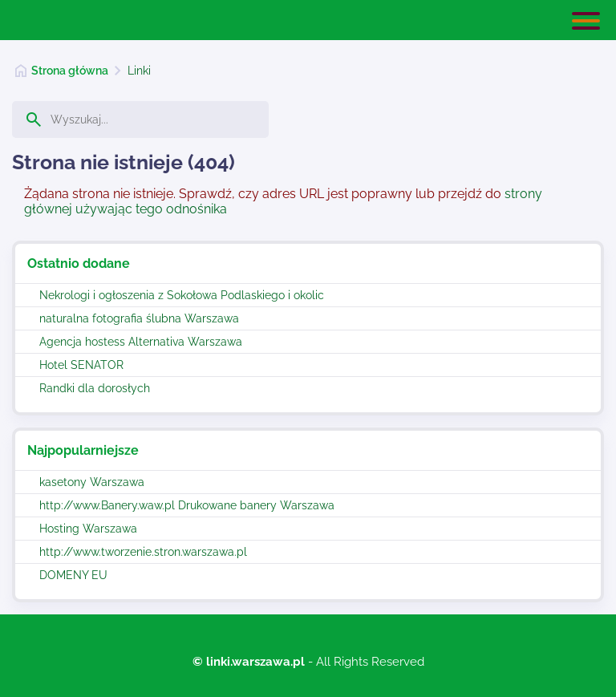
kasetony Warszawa (92, 482)
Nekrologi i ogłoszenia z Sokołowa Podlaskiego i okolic (182, 295)
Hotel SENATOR (81, 365)
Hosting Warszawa (88, 529)
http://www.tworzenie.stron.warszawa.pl (143, 552)
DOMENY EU (73, 575)
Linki (139, 71)
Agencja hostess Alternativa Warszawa (141, 342)
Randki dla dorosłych (95, 388)
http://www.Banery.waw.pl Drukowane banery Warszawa (187, 505)
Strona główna (70, 71)
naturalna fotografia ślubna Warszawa (139, 318)
